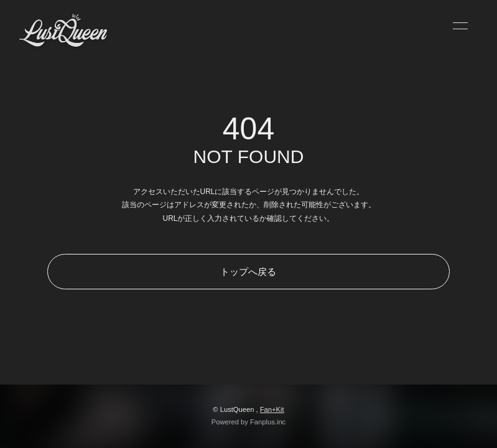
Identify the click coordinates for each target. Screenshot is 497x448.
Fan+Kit (272, 409)
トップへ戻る (248, 272)
